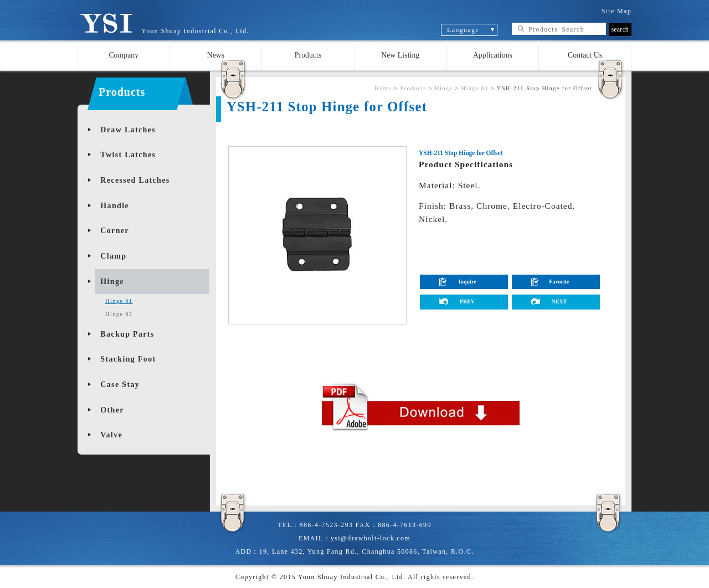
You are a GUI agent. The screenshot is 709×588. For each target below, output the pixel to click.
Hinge (112, 282)
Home (383, 88)
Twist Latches (128, 155)
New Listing (400, 55)
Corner (115, 231)
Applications (493, 55)
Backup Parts (127, 334)
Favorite (559, 282)
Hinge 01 (119, 301)
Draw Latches (128, 130)
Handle (115, 206)
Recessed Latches (135, 180)
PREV (467, 301)
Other (112, 410)
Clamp (113, 256)
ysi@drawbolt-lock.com (371, 538)
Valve (111, 435)
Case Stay (120, 385)
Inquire (467, 282)
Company (124, 55)
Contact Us (585, 55)
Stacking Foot (128, 359)
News (216, 55)
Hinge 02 (119, 314)
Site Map (616, 11)
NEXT (559, 301)
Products (308, 55)
